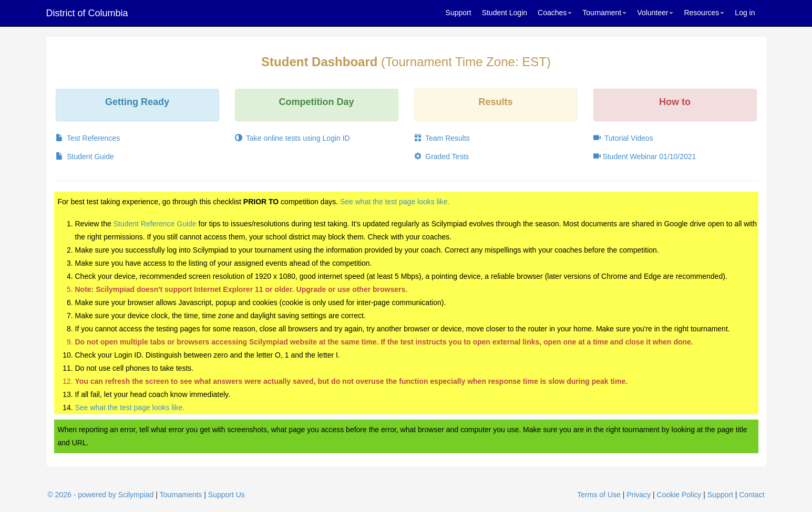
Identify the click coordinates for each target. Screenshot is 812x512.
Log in (745, 13)
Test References (88, 138)
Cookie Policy (679, 495)
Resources (704, 13)
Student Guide (85, 156)
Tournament (604, 13)
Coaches (555, 13)
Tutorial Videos (623, 138)
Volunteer (655, 13)
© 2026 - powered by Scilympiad (101, 495)
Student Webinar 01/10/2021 (645, 156)
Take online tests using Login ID (292, 138)
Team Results (442, 138)
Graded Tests (442, 156)
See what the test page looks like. (395, 202)
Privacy (639, 495)
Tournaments (181, 495)
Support (459, 13)
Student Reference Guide (155, 224)
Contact (752, 495)
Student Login (505, 13)
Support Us (227, 495)
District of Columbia (87, 13)
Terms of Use (599, 495)
